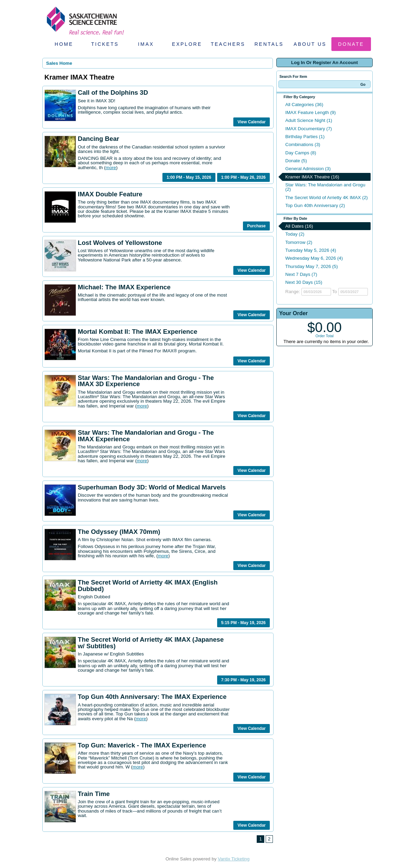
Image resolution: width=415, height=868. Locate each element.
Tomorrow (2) (299, 242)
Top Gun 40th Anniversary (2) (315, 205)
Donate (351, 44)
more (111, 168)
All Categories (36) (304, 105)
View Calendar (252, 122)
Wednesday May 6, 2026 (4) (314, 258)
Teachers (228, 44)
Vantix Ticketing (234, 859)
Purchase (256, 226)
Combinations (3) (303, 144)
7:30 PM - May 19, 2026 (243, 680)
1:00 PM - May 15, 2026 (189, 177)
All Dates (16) (299, 226)
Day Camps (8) (301, 153)
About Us (310, 44)
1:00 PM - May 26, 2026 (243, 177)
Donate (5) (296, 161)
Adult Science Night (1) (309, 120)
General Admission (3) (308, 169)
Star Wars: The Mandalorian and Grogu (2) (325, 187)
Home (64, 44)
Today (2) (295, 234)
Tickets (105, 44)
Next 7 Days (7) (301, 274)
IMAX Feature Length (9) (311, 112)
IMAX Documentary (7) (309, 129)
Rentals (269, 44)
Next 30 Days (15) (304, 282)
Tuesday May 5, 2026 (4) (311, 250)
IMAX (146, 44)
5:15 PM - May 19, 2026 (243, 623)
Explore (187, 44)
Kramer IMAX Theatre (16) (312, 177)
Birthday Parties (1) (305, 137)
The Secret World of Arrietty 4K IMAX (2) (327, 198)
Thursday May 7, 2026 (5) (312, 266)
